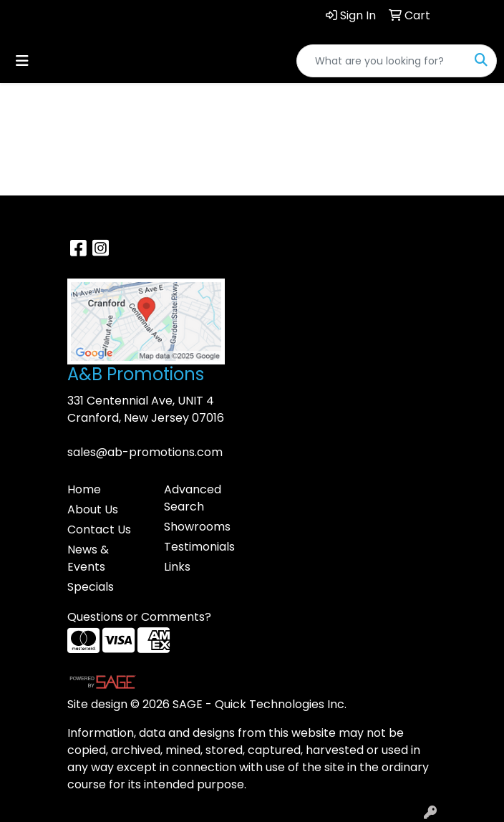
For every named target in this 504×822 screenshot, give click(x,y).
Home (84, 489)
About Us (93, 509)
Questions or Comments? (139, 617)
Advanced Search (193, 498)
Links (177, 567)
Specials (91, 587)
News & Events (88, 558)
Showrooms (197, 527)
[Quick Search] (382, 61)
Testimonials (199, 547)
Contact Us (99, 530)
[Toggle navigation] (22, 61)
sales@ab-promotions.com (145, 452)
